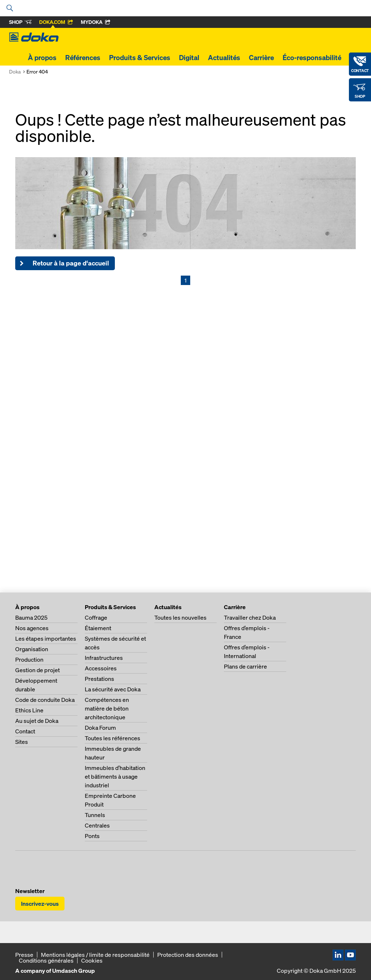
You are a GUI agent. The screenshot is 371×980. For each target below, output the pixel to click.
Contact (25, 731)
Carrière (261, 58)
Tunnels (95, 815)
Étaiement (98, 628)
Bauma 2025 (31, 617)
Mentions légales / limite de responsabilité (95, 955)
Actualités (224, 58)
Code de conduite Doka (45, 700)
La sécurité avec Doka (113, 689)
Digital (189, 58)
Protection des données (188, 955)
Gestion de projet (37, 670)
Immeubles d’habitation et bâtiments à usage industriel (115, 776)
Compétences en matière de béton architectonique (107, 708)
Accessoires (101, 668)
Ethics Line (29, 710)
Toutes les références (112, 738)
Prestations (99, 679)
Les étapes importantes (46, 638)
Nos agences (32, 628)
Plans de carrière (245, 666)
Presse (24, 955)
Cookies (92, 960)
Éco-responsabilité (312, 58)
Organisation (32, 649)
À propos (42, 58)
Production (29, 659)
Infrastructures (104, 658)
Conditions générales (46, 960)
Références (83, 58)
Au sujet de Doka (37, 721)
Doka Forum (100, 728)
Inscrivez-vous (40, 904)
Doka (15, 72)
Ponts (92, 836)
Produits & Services (140, 58)
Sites (22, 742)
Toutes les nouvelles (180, 617)
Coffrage (96, 617)
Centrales (97, 825)
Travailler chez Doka (250, 617)
